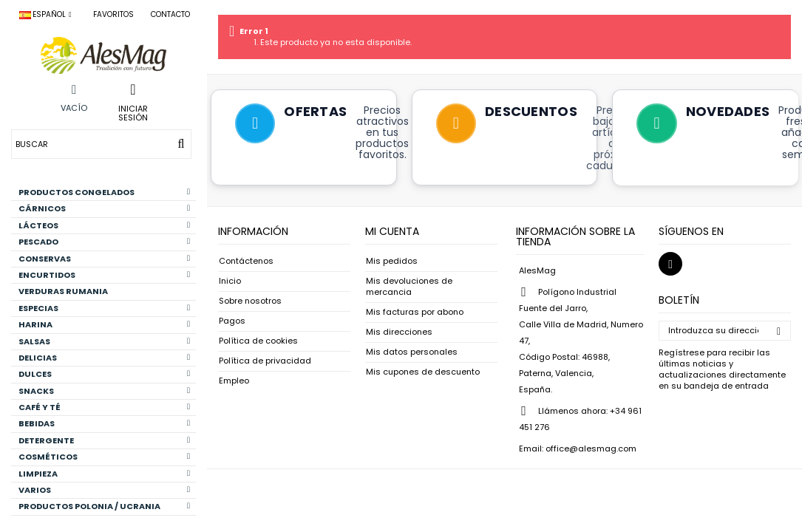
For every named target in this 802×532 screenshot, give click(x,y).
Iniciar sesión (133, 112)
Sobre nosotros (250, 301)
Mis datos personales (412, 352)
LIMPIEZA (104, 474)
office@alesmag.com (591, 449)
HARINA (104, 324)
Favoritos (113, 14)
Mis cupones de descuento (423, 372)
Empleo (234, 381)
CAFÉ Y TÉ (104, 407)
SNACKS (104, 391)
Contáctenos (246, 261)
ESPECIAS (104, 308)
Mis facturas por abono (415, 312)
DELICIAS (104, 358)
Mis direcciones (399, 332)
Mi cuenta (392, 231)
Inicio (230, 281)
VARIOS (104, 490)
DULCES (104, 374)
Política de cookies (258, 341)
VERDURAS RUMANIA (63, 291)
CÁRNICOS (104, 208)
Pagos (232, 321)
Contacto (170, 14)
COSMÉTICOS (104, 457)
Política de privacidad (265, 361)
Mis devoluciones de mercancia (409, 287)
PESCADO (104, 242)
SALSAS (104, 341)
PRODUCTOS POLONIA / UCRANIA (104, 506)
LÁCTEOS (104, 225)
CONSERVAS (104, 259)
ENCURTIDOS (104, 275)
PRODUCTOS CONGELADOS (104, 192)
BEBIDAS (104, 423)
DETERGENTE (104, 440)
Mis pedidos (392, 261)
